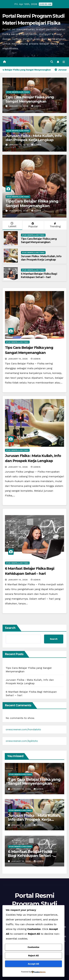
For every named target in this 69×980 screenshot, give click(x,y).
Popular (33, 225)
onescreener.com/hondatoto (23, 729)
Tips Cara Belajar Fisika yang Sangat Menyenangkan (30, 99)
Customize (33, 947)
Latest (12, 225)
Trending (55, 225)
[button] (52, 62)
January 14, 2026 (19, 106)
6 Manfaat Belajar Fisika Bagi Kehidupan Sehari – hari (39, 275)
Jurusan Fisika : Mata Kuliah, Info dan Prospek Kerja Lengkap (34, 138)
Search (10, 628)
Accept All (33, 964)
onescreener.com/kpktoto (22, 741)
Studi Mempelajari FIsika (18, 92)
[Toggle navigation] (64, 62)
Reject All (33, 956)
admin (36, 106)
